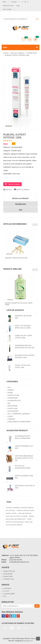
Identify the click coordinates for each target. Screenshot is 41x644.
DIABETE (11, 390)
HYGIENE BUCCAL (14, 401)
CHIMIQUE (11, 419)
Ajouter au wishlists (21, 190)
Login (18, 6)
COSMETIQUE (32, 53)
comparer (30, 39)
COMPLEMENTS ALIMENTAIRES (19, 422)
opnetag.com (28, 641)
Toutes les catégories (17, 53)
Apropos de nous (8, 6)
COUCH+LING (12, 408)
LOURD (10, 416)
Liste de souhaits (24, 39)
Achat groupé (8, 574)
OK (37, 606)
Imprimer (7, 190)
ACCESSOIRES (13, 411)
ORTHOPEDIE (12, 406)
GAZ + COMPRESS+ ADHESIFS (19, 414)
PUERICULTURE (13, 395)
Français (14, 2)
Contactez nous (9, 579)
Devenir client (8, 576)
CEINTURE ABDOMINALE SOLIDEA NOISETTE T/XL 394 (24, 458)
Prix (5, 596)
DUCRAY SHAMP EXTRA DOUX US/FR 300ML (19, 304)
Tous (9, 387)
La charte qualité (9, 594)
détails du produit (21, 198)
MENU (5, 47)
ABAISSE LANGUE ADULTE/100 (16, 258)
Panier (35, 39)
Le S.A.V (6, 591)
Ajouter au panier (14, 184)
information (21, 204)
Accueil (6, 53)
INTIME (10, 393)
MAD (4, 2)
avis (21, 210)
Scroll (38, 639)
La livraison (7, 588)
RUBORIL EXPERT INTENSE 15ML (17, 55)
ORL (9, 403)
